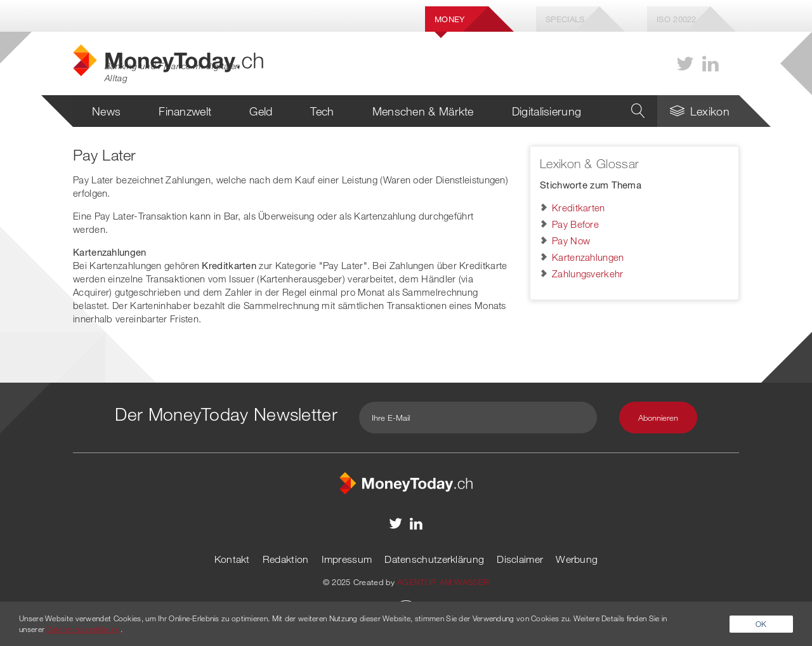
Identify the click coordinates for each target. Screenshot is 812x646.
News (106, 111)
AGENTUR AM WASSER (443, 582)
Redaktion (286, 559)
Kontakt (232, 559)
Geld (261, 111)
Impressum (347, 559)
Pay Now (571, 241)
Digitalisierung (547, 111)
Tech (322, 111)
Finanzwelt (185, 111)
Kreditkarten (579, 208)
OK (761, 624)
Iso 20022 (677, 19)
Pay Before (575, 224)
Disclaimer (520, 559)
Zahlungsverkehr (588, 274)
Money (450, 19)
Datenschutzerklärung (434, 559)
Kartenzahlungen (588, 257)
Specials (565, 19)
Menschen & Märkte (423, 111)
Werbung (577, 559)
